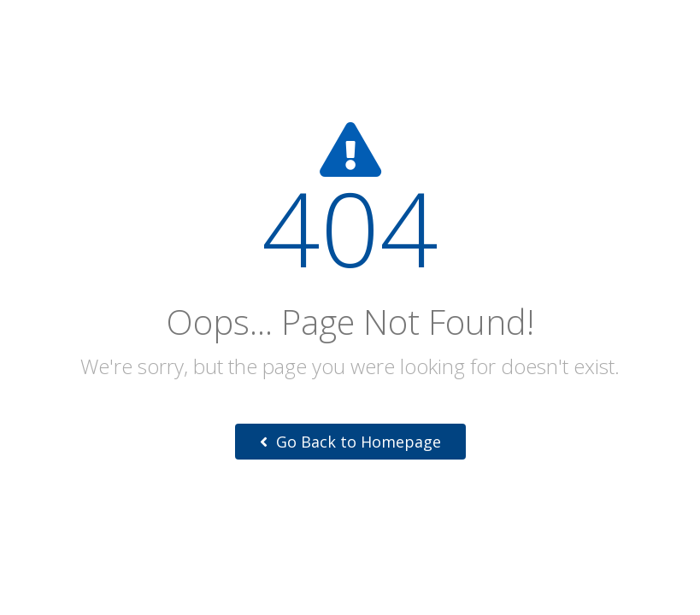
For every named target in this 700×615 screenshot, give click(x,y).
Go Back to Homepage (350, 442)
